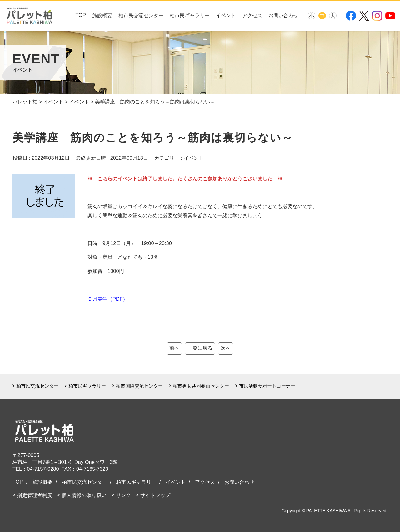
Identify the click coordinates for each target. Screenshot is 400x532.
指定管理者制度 (35, 495)
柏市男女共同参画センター (201, 386)
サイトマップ (155, 495)
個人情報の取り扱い (84, 495)
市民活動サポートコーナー (267, 386)
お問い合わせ (283, 15)
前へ (174, 348)
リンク (123, 495)
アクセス (252, 15)
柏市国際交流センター (139, 386)
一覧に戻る (200, 348)
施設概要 (102, 15)
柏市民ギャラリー (190, 15)
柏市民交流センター (141, 15)
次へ (226, 348)
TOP (81, 15)
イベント (226, 15)
